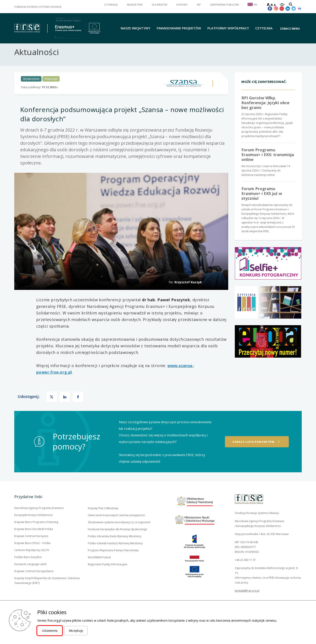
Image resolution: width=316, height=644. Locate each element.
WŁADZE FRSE (135, 4)
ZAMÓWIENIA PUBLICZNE (224, 4)
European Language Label (30, 572)
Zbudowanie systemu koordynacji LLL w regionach (119, 530)
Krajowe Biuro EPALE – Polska (32, 551)
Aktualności (46, 49)
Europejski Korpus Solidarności (34, 523)
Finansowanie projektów (179, 28)
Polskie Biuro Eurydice (28, 565)
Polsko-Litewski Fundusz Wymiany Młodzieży (115, 551)
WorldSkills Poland (99, 565)
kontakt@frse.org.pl (247, 598)
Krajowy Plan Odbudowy (103, 516)
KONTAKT (182, 4)
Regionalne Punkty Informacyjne (108, 572)
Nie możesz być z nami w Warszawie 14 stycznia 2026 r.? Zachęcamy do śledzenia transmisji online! (268, 170)
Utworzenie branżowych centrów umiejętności (116, 523)
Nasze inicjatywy (136, 28)
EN (255, 4)
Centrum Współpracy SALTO (32, 558)
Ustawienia (50, 631)
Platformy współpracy (228, 28)
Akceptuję (76, 631)
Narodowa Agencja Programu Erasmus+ (39, 516)
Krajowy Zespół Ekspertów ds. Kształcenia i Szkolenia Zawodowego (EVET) (47, 589)
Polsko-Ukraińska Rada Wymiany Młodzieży (115, 544)
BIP (199, 4)
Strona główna (23, 49)
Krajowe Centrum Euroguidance (34, 579)
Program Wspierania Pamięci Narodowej (113, 558)
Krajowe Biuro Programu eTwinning (36, 530)
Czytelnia (264, 28)
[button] (291, 29)
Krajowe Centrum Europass (31, 544)
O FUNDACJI (111, 4)
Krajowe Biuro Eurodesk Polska (34, 537)
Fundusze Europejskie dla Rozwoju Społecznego (118, 537)
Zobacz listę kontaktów (253, 449)
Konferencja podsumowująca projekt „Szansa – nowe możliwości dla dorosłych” (112, 49)
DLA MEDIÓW (160, 4)
